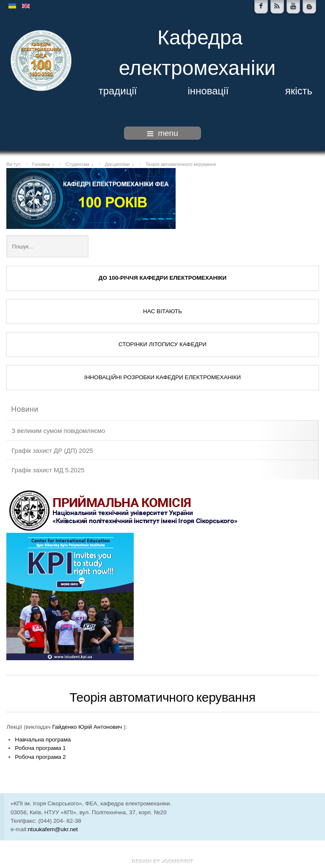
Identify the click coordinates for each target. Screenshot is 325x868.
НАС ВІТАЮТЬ (162, 311)
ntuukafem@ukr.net (53, 829)
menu (162, 133)
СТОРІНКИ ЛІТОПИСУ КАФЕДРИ (162, 344)
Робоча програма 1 (40, 748)
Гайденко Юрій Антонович (87, 727)
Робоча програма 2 (40, 757)
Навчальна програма (43, 740)
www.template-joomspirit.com (162, 861)
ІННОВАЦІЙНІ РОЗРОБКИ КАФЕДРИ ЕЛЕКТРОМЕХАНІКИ (162, 377)
